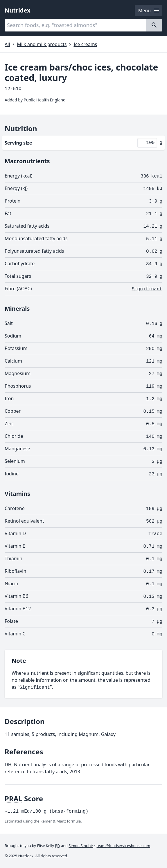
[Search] (154, 25)
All (7, 44)
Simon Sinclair (81, 846)
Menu (149, 10)
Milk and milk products (42, 44)
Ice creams (85, 44)
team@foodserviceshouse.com (123, 846)
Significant (147, 289)
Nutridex (18, 10)
